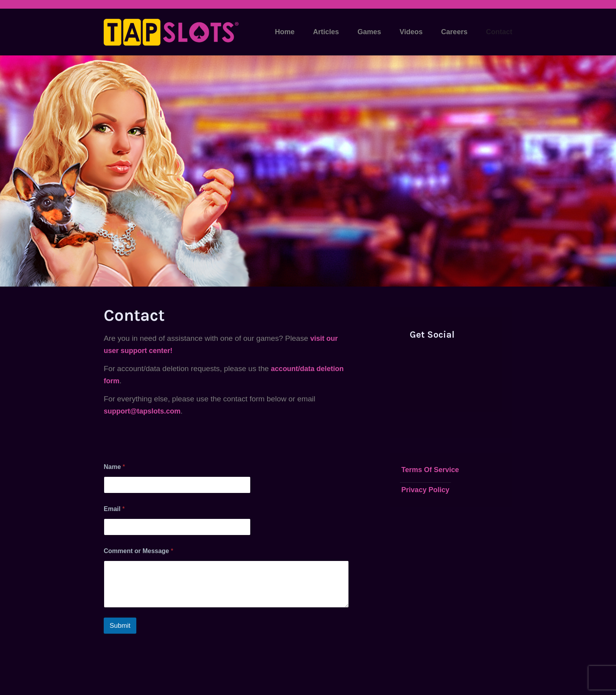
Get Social (432, 335)
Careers (454, 32)
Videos (411, 32)
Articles (326, 32)
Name (114, 467)
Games (369, 32)
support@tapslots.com (142, 411)
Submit (120, 626)
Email (114, 509)
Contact (499, 32)
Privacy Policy (425, 490)
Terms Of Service (430, 470)
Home (285, 32)
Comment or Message (138, 551)
